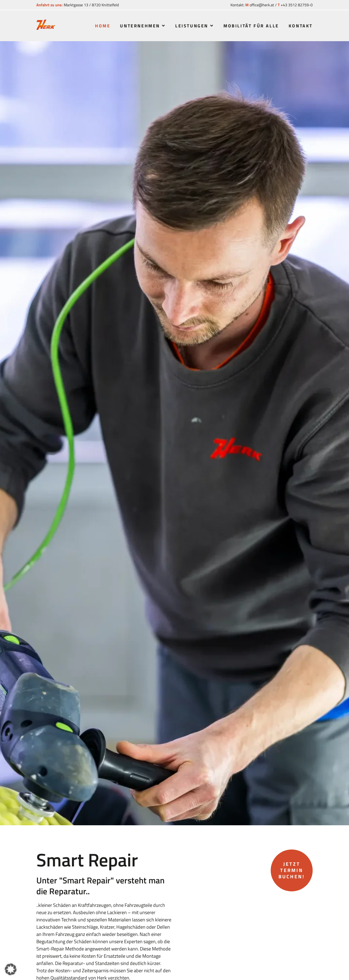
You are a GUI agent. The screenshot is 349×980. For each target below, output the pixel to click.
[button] (11, 969)
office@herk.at (262, 5)
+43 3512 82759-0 (297, 5)
